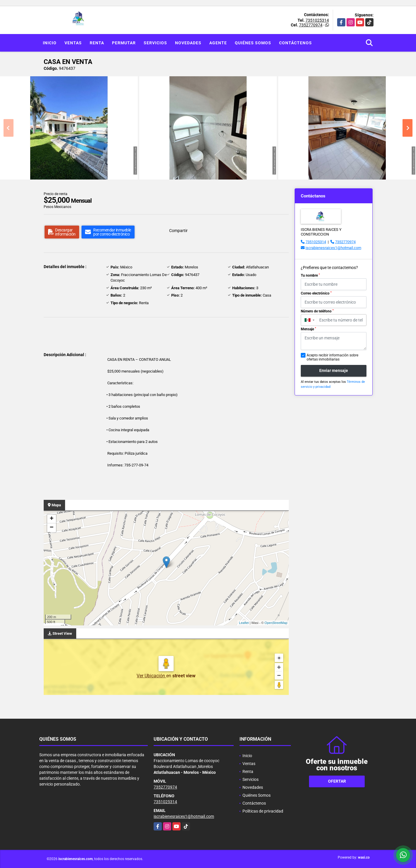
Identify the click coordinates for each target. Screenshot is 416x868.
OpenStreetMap (276, 623)
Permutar (124, 43)
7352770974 (311, 25)
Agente (218, 43)
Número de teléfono (317, 311)
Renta (97, 43)
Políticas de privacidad (263, 811)
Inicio (50, 43)
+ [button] (51, 519)
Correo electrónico (316, 293)
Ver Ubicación (151, 676)
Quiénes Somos (253, 43)
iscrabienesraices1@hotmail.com (333, 248)
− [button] (51, 528)
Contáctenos (296, 43)
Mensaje (308, 329)
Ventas (73, 43)
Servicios (155, 43)
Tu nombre (310, 275)
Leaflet (244, 623)
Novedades (188, 43)
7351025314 (317, 20)
